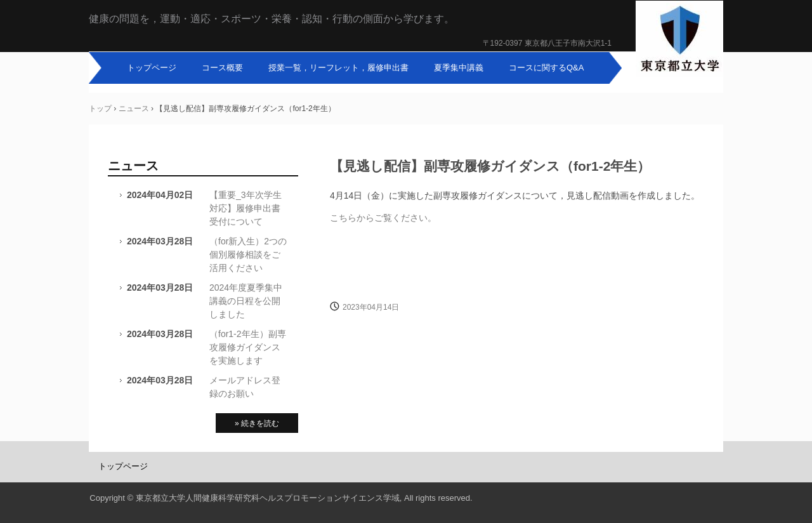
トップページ (152, 68)
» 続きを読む (257, 423)
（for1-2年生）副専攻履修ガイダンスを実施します (248, 347)
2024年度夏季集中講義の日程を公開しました (246, 301)
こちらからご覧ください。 (383, 218)
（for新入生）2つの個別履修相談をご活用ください (248, 255)
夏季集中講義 (459, 68)
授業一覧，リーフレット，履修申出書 (338, 68)
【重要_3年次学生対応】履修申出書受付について (246, 208)
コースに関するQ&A (546, 68)
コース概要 (222, 68)
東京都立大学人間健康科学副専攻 (679, 40)
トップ (100, 109)
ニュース (134, 109)
